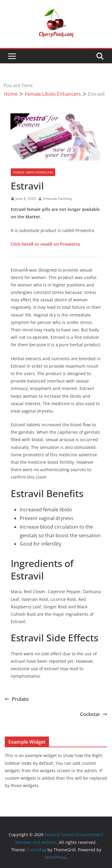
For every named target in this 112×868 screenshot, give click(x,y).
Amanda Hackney (58, 199)
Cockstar (94, 714)
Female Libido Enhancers (33, 172)
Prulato (17, 699)
